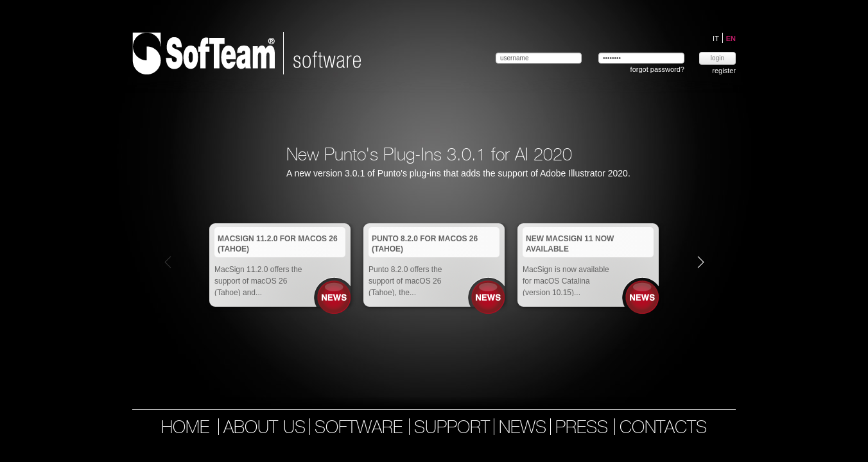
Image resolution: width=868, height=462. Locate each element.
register (724, 71)
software (361, 429)
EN (731, 38)
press (584, 429)
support (452, 429)
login (717, 58)
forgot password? (657, 69)
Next (701, 262)
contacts (663, 429)
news (523, 429)
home (185, 429)
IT (717, 38)
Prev (168, 262)
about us (265, 429)
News (334, 297)
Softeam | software (247, 53)
